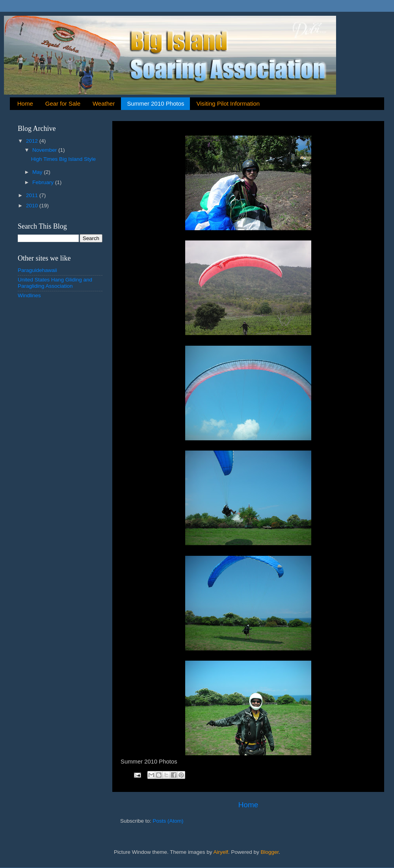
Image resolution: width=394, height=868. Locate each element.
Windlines (29, 295)
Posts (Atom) (168, 821)
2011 (33, 195)
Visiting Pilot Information (228, 103)
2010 (33, 206)
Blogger (270, 852)
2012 (33, 141)
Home (25, 103)
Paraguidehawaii (37, 270)
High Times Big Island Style (63, 159)
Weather (104, 103)
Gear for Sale (63, 103)
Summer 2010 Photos (155, 103)
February (44, 182)
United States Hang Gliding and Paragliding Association (55, 283)
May (38, 172)
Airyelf (221, 852)
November (45, 150)
